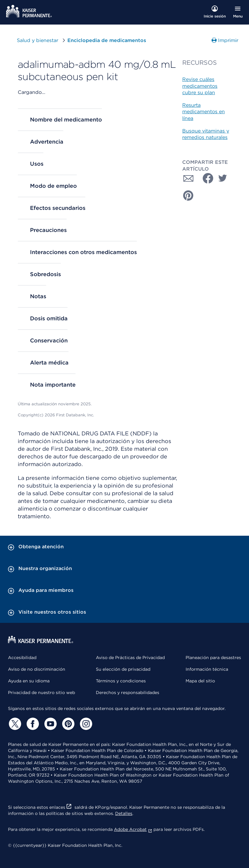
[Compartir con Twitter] (223, 178)
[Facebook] (32, 724)
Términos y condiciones (121, 681)
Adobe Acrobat (133, 829)
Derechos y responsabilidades (128, 692)
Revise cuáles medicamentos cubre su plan (200, 86)
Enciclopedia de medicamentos (107, 40)
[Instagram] (85, 724)
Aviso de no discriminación (37, 669)
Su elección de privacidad (123, 669)
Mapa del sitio (200, 681)
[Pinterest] (67, 724)
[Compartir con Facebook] (206, 178)
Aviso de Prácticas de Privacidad (130, 658)
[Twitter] (14, 724)
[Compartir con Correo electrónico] (188, 178)
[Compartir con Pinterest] (188, 195)
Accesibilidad (22, 658)
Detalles (124, 813)
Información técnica (207, 669)
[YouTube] (50, 724)
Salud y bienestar (38, 40)
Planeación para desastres (213, 658)
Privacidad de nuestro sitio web (41, 692)
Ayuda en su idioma (29, 681)
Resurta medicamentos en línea (204, 112)
